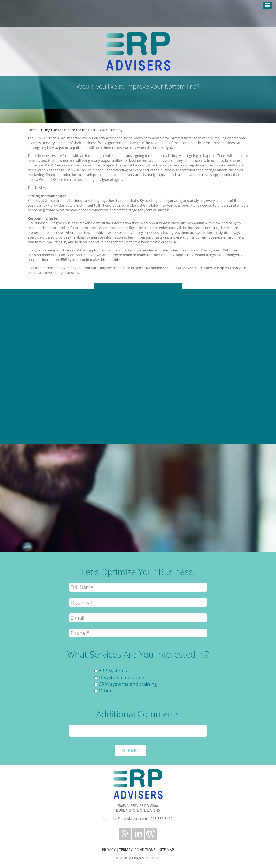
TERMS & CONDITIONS (137, 850)
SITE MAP (167, 850)
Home (32, 130)
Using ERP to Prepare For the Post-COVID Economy (82, 130)
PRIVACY (109, 850)
